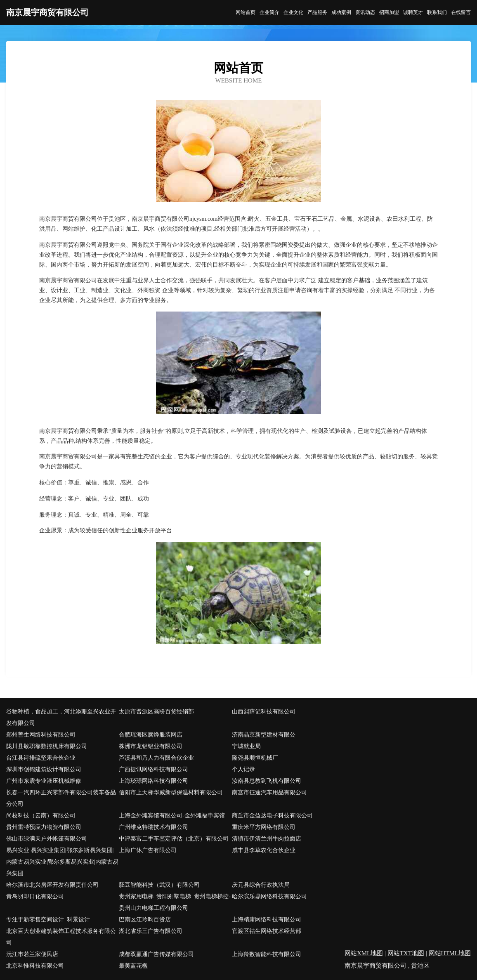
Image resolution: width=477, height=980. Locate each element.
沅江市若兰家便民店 (32, 954)
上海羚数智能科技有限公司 (267, 954)
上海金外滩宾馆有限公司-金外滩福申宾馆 (172, 816)
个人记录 (243, 769)
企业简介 (269, 12)
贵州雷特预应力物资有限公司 (44, 827)
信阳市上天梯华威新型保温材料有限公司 (171, 792)
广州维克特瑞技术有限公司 (153, 827)
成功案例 (341, 12)
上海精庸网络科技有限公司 (267, 920)
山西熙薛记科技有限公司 (264, 712)
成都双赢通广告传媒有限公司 (156, 954)
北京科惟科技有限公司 (35, 966)
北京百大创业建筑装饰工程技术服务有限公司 (61, 937)
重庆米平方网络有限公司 (264, 827)
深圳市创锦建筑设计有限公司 (44, 769)
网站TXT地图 (406, 953)
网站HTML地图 (450, 953)
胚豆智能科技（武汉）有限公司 (159, 885)
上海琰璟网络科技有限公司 (153, 781)
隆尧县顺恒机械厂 (255, 758)
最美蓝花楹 (133, 966)
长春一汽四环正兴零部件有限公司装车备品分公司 (61, 798)
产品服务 (317, 12)
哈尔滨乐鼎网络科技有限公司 (269, 896)
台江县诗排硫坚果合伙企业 (41, 758)
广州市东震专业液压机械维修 (44, 781)
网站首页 (246, 12)
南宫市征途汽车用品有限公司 (269, 792)
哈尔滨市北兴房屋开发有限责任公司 (52, 885)
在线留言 (461, 12)
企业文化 (293, 12)
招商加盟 (389, 12)
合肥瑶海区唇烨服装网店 (151, 735)
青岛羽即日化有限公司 (35, 896)
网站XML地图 (364, 953)
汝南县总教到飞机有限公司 (267, 781)
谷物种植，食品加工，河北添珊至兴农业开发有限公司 (61, 717)
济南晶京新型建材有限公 (264, 735)
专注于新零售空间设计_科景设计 (48, 920)
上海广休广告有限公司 (148, 850)
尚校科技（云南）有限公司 (41, 816)
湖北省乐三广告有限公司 (151, 931)
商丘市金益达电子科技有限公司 (272, 816)
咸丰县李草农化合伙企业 (264, 850)
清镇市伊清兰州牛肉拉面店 (267, 839)
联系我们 (437, 12)
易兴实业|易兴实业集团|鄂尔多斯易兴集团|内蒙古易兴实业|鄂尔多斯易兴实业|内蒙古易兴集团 (62, 862)
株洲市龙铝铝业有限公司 (151, 746)
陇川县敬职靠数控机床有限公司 (47, 746)
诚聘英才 (413, 12)
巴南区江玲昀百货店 (145, 920)
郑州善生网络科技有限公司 (41, 735)
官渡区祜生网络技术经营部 (267, 931)
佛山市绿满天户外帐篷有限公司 (47, 839)
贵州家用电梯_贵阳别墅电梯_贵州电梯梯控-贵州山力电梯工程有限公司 (175, 902)
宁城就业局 (246, 746)
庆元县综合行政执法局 (261, 885)
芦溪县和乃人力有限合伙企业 (156, 758)
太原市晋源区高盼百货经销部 (156, 712)
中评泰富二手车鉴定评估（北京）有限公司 (174, 839)
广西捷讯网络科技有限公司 (153, 769)
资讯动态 (365, 12)
